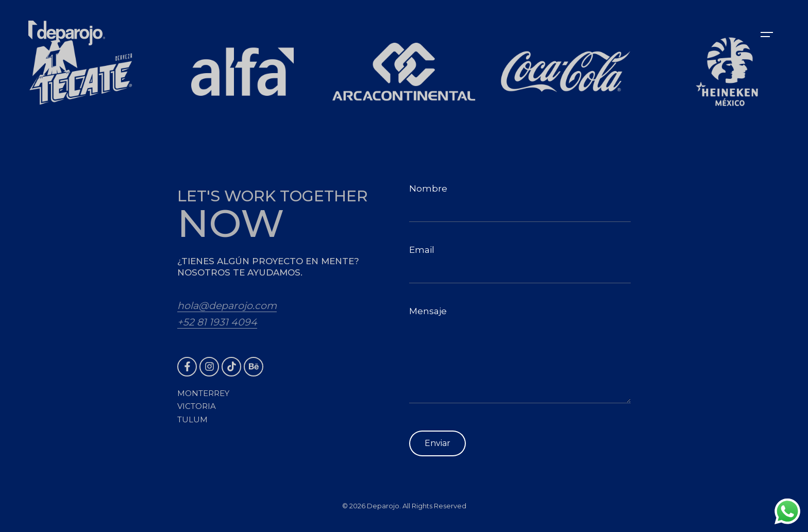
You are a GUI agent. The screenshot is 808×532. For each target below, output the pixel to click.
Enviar (437, 443)
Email (520, 264)
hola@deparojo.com (227, 306)
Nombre (520, 203)
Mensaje (520, 355)
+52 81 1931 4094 (217, 322)
